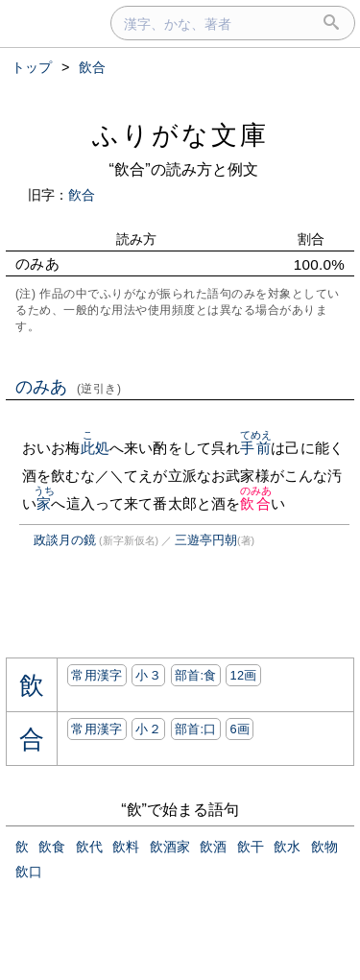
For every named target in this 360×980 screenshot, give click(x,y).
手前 (256, 448)
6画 (240, 729)
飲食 (52, 847)
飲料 (126, 847)
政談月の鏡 (65, 540)
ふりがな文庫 (180, 135)
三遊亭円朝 (206, 540)
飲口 (29, 872)
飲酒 (213, 847)
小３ (148, 675)
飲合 (256, 503)
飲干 (251, 847)
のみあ (69, 387)
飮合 (82, 195)
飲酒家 (170, 847)
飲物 (324, 847)
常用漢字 (96, 675)
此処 (95, 448)
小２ (148, 729)
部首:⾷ (196, 675)
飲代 (89, 847)
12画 (243, 675)
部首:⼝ (196, 729)
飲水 (287, 847)
